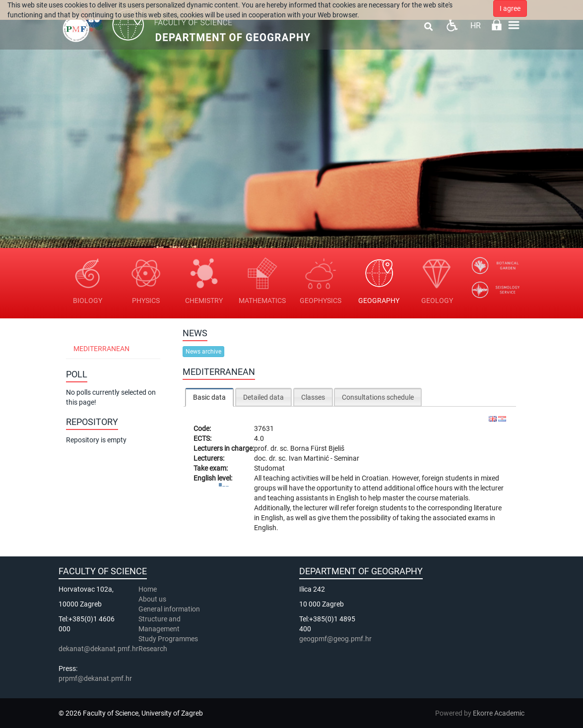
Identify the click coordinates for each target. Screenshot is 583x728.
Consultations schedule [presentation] (378, 397)
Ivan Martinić (310, 458)
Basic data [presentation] (209, 397)
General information (169, 609)
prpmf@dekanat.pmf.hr (95, 678)
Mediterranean (101, 349)
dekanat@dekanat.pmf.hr (98, 649)
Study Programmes (168, 639)
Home (148, 589)
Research (154, 649)
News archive (203, 352)
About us (153, 599)
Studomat (269, 468)
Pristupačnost (452, 25)
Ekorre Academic (499, 713)
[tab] (209, 397)
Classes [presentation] (313, 397)
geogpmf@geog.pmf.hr (335, 639)
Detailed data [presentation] (263, 397)
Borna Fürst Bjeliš (317, 448)
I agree (510, 8)
